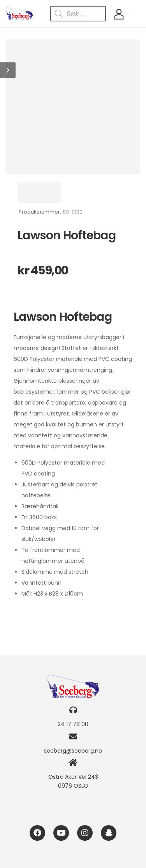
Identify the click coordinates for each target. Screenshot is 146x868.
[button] (8, 70)
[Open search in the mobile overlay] (78, 14)
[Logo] (19, 14)
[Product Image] (73, 107)
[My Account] (119, 14)
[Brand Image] (39, 192)
